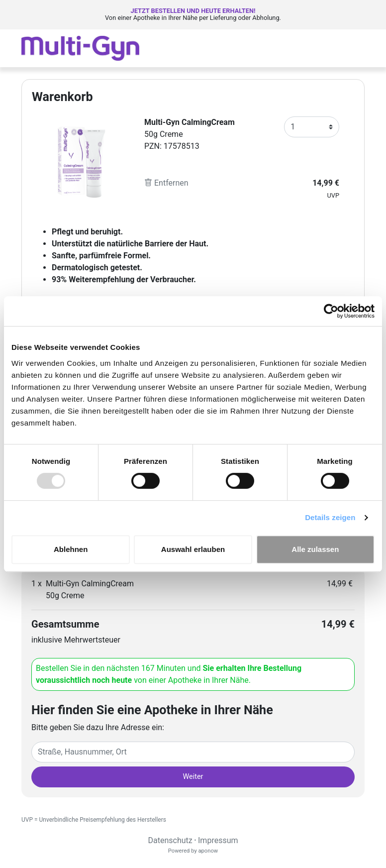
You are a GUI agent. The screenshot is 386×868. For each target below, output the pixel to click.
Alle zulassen (315, 549)
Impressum (218, 840)
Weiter (193, 777)
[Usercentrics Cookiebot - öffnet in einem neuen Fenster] (331, 311)
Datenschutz (170, 840)
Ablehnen (71, 549)
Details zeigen (330, 517)
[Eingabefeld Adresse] (193, 752)
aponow (208, 851)
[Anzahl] (312, 127)
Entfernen (166, 183)
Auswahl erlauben (193, 549)
